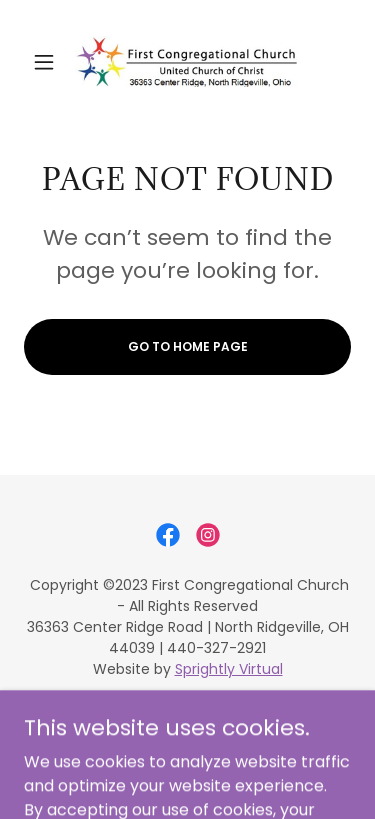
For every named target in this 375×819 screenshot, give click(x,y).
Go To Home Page (188, 346)
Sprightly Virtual (229, 669)
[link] (187, 61)
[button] (48, 62)
